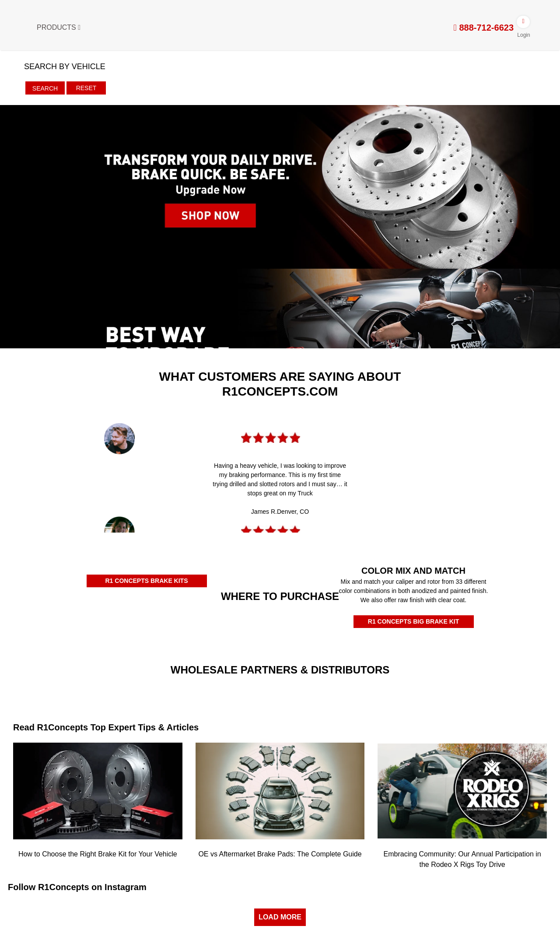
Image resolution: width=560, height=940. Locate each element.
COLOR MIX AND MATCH (413, 571)
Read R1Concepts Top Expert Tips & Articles (106, 727)
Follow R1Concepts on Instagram (77, 887)
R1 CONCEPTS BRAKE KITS (146, 581)
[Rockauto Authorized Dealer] (143, 621)
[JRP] (348, 686)
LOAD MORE (280, 917)
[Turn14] (212, 693)
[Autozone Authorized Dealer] (234, 625)
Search (45, 88)
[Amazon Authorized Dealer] (52, 622)
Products (59, 27)
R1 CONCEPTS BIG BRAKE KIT (413, 621)
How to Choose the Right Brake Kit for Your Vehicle (98, 854)
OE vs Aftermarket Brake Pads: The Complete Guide (280, 854)
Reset (86, 88)
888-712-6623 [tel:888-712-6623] (484, 28)
